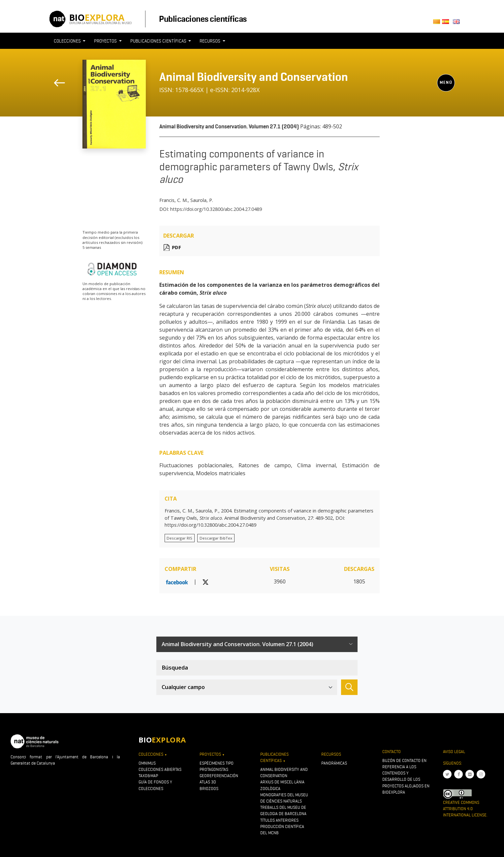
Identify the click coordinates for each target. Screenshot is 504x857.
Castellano (447, 24)
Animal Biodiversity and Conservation (254, 77)
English (457, 24)
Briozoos (209, 789)
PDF (176, 247)
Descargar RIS (179, 538)
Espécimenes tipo (217, 763)
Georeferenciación (219, 776)
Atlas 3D (208, 782)
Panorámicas (334, 763)
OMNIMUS (147, 763)
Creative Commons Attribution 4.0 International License (465, 809)
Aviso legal (454, 752)
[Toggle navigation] (443, 53)
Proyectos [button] (106, 41)
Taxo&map (148, 776)
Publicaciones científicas (203, 19)
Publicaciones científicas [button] (159, 41)
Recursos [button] (210, 41)
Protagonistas (214, 769)
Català (438, 24)
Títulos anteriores (279, 820)
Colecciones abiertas (160, 769)
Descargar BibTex (216, 538)
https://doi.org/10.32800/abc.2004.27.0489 (216, 209)
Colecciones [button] (68, 41)
